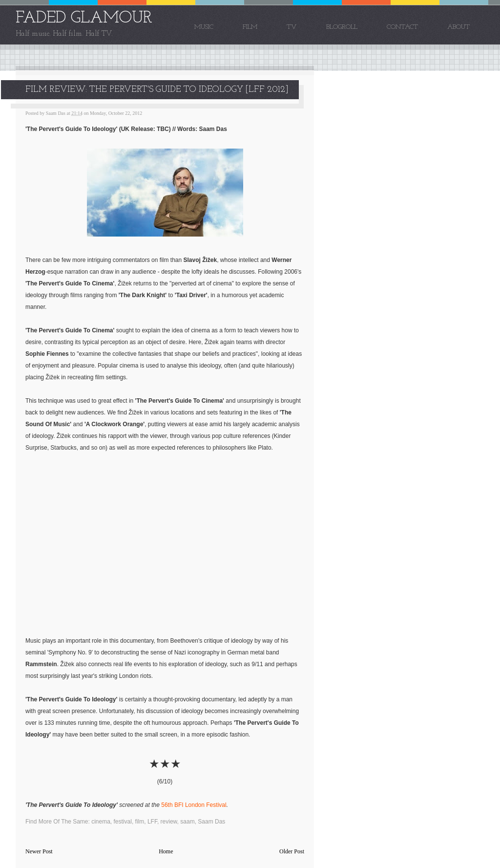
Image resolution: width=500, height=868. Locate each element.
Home (166, 851)
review (169, 822)
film (140, 822)
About (458, 27)
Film (250, 27)
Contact (402, 27)
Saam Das (211, 822)
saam (187, 822)
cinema (101, 822)
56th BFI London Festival (194, 805)
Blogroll (342, 27)
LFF (152, 822)
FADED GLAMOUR (84, 18)
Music (204, 27)
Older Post (292, 851)
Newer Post (39, 851)
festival (123, 822)
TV (292, 27)
